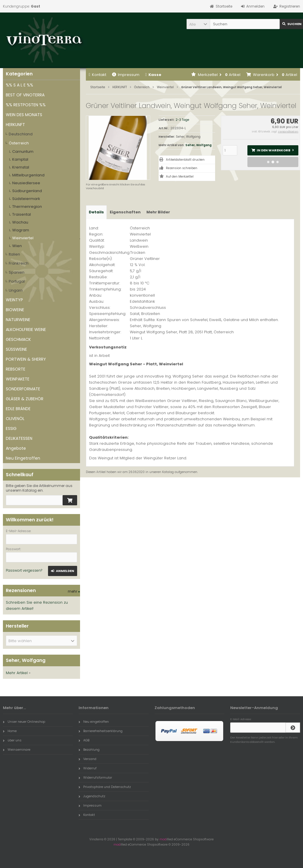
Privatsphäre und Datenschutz (105, 787)
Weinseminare (17, 750)
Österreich (19, 143)
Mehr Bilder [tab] (158, 212)
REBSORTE (16, 369)
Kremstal (21, 167)
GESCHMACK (18, 339)
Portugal (17, 281)
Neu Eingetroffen (23, 458)
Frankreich (19, 263)
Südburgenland (27, 191)
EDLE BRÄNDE (18, 409)
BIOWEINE (15, 310)
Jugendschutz (92, 796)
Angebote (16, 448)
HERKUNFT (15, 125)
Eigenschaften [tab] (125, 212)
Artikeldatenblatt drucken (185, 160)
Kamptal (20, 159)
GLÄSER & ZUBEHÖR (25, 399)
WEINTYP (14, 300)
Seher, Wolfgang (199, 145)
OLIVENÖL (15, 419)
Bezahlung (89, 750)
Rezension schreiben (182, 168)
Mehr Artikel (17, 673)
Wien (17, 246)
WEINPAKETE (18, 379)
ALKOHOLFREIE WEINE (26, 330)
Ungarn (16, 290)
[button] (198, 24)
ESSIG (11, 428)
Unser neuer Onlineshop (24, 722)
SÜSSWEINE (16, 349)
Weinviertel (23, 238)
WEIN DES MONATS (24, 115)
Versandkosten (288, 132)
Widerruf (88, 768)
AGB (84, 740)
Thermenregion (27, 207)
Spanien (17, 272)
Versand (87, 759)
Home (10, 731)
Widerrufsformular (95, 777)
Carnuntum (23, 152)
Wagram (21, 230)
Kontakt (98, 75)
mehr (74, 591)
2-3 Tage (182, 120)
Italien (14, 254)
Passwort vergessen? (24, 570)
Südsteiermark (26, 199)
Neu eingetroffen (94, 722)
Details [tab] (96, 212)
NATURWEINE (18, 320)
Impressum (126, 75)
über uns (12, 740)
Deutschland (21, 134)
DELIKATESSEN (19, 438)
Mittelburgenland (28, 175)
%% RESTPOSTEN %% (26, 105)
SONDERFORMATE (23, 389)
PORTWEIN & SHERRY (26, 359)
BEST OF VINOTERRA (25, 95)
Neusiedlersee (26, 183)
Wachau (20, 222)
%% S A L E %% (20, 85)
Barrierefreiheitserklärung (101, 731)
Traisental (22, 214)
